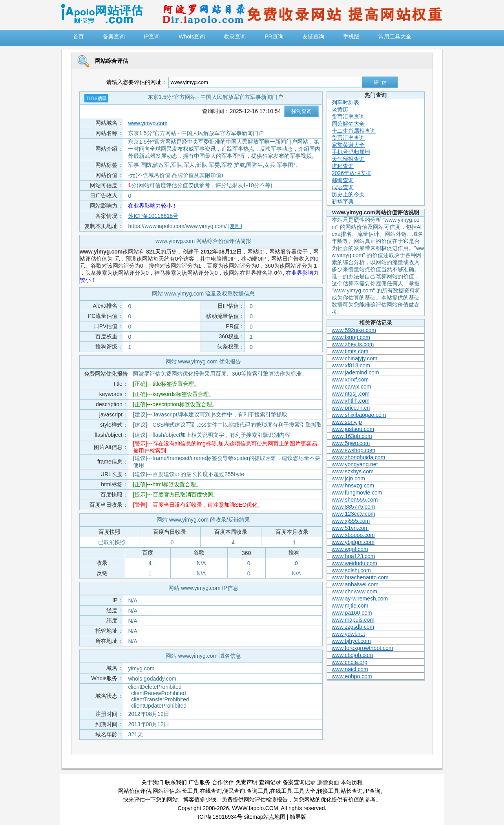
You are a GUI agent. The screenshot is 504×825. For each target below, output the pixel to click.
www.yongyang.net (355, 464)
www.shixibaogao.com (359, 415)
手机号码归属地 (351, 152)
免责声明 (247, 782)
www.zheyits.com (353, 344)
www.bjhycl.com (351, 641)
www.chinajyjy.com (354, 358)
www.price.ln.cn (351, 408)
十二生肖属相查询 (354, 131)
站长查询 (352, 791)
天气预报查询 (348, 159)
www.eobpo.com (352, 676)
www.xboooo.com (353, 535)
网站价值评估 (135, 791)
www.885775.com (353, 507)
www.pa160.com (352, 613)
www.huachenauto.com (360, 577)
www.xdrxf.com (350, 380)
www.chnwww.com (354, 591)
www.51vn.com (350, 528)
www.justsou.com (353, 429)
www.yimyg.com (148, 123)
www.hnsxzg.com (353, 486)
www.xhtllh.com (351, 401)
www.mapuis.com (353, 620)
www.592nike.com (354, 330)
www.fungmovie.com (357, 493)
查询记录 (270, 782)
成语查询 (343, 187)
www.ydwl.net (348, 634)
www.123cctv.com (353, 514)
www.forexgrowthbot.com (362, 648)
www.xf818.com (351, 365)
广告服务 (199, 782)
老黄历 (340, 110)
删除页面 (328, 782)
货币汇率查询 (348, 117)
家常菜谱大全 (348, 145)
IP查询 (372, 791)
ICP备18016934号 (220, 817)
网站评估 (164, 791)
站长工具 (187, 791)
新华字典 (343, 201)
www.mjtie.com (350, 606)
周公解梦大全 (348, 124)
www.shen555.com (355, 500)
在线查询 (211, 791)
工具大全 (305, 791)
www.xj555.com (351, 521)
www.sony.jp (347, 422)
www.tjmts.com (350, 351)
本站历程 (352, 782)
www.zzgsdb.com (353, 627)
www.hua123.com (353, 556)
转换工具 (328, 791)
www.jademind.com (355, 372)
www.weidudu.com (354, 563)
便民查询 (234, 791)
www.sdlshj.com (351, 570)
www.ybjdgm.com (353, 542)
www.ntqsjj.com (351, 394)
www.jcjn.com (348, 478)
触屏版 (298, 817)
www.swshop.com (353, 450)
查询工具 (257, 791)
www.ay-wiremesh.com (360, 599)
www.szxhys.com (353, 471)
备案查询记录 (299, 782)
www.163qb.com (352, 436)
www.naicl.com (350, 669)
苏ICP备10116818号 (153, 216)
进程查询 (343, 166)
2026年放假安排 (352, 173)
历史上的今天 (348, 194)
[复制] (236, 226)
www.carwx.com (351, 387)
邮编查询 (343, 180)
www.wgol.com (350, 549)
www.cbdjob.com (352, 655)
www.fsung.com (351, 337)
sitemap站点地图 (265, 817)
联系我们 (176, 782)
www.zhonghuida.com (358, 457)
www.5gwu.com (351, 443)
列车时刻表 (345, 102)
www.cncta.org (350, 662)
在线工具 (281, 791)
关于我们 (152, 782)
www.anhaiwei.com (355, 584)
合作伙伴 (223, 782)
